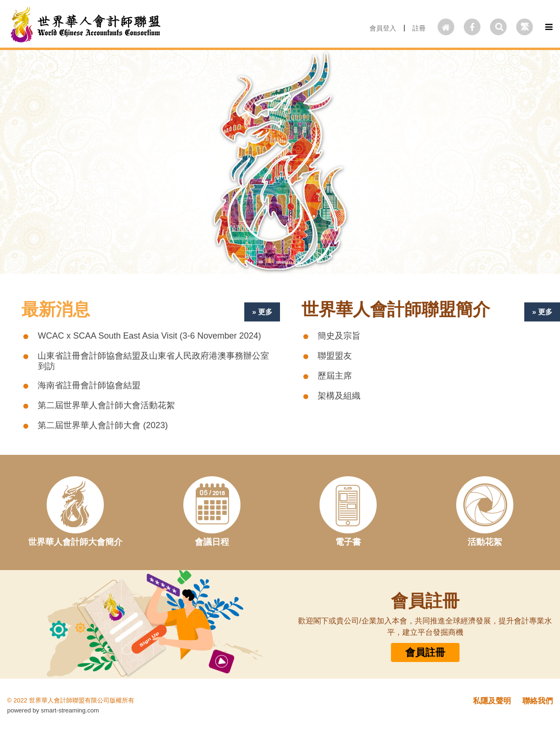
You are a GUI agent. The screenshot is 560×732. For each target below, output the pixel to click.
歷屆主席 (335, 376)
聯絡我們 (538, 701)
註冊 (419, 28)
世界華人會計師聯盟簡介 (396, 309)
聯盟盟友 (335, 356)
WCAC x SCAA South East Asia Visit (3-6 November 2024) (149, 336)
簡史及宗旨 (339, 336)
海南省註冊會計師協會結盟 (89, 385)
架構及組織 (339, 396)
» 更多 (262, 312)
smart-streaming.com (70, 710)
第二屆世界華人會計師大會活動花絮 (106, 405)
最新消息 (56, 309)
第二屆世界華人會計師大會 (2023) (103, 425)
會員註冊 (425, 652)
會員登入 (383, 28)
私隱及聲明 (492, 701)
